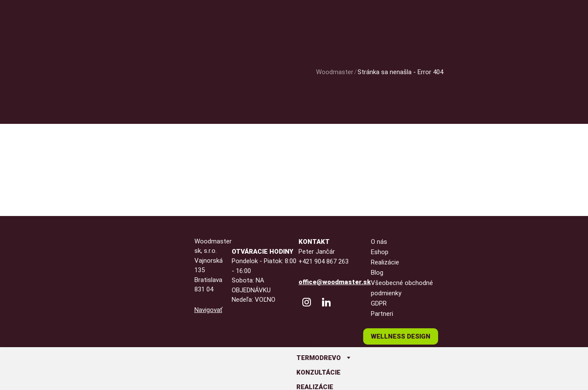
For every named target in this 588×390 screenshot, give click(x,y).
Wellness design (401, 336)
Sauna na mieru (321, 339)
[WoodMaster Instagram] (307, 302)
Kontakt (314, 242)
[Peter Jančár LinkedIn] (326, 302)
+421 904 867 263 (324, 261)
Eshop (380, 252)
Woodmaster (335, 72)
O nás (379, 242)
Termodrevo (319, 358)
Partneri (382, 314)
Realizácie (385, 262)
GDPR (379, 303)
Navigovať (208, 310)
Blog (377, 273)
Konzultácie (318, 372)
